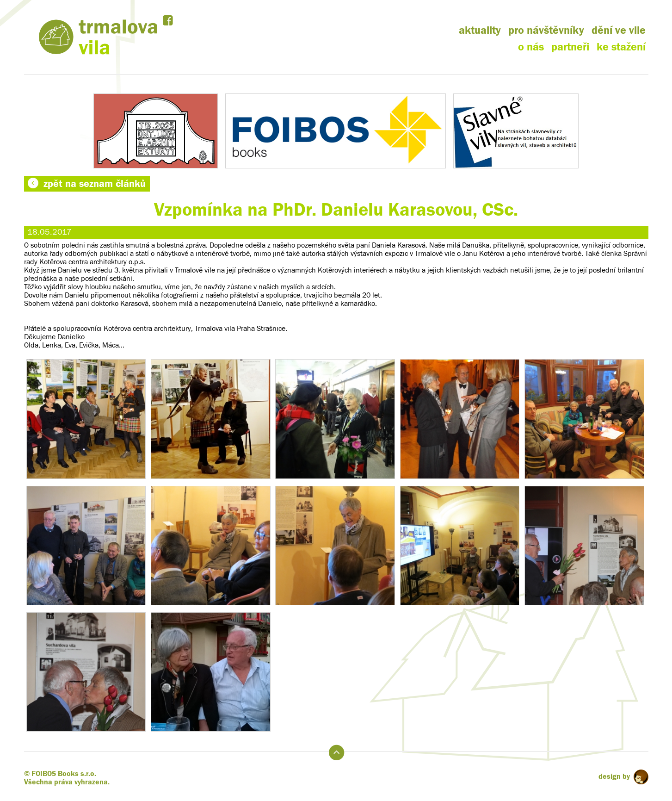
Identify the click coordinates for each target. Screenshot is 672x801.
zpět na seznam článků (86, 184)
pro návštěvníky (546, 30)
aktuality (480, 30)
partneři (570, 47)
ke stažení (621, 47)
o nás (531, 47)
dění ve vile (619, 30)
